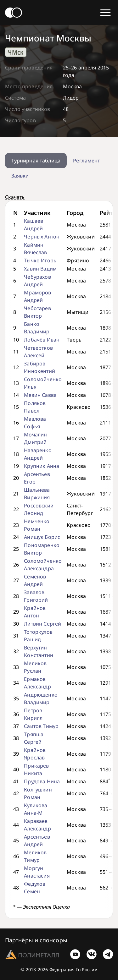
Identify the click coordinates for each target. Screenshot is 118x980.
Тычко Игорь (40, 260)
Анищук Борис (42, 537)
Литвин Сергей (42, 624)
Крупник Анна (42, 466)
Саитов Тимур (41, 726)
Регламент (87, 161)
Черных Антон (42, 237)
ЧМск (16, 52)
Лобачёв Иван (42, 340)
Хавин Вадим (40, 269)
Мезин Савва (40, 395)
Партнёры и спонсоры (36, 940)
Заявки (20, 176)
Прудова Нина (42, 781)
